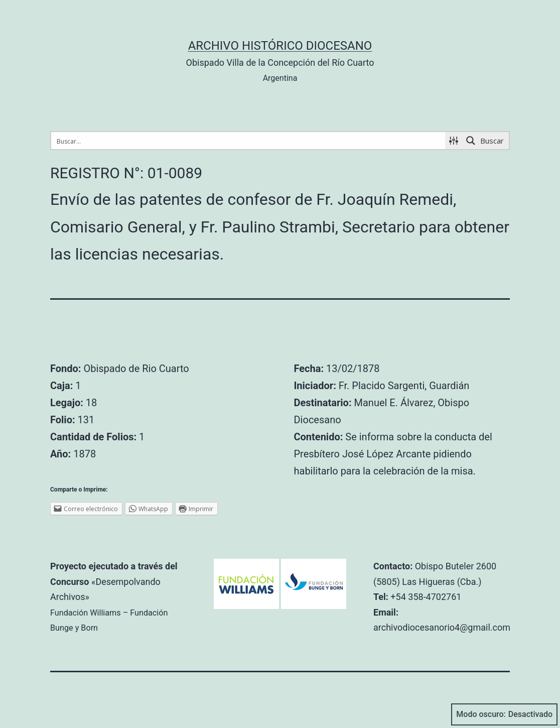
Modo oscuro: (504, 714)
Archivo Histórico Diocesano (280, 46)
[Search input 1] (249, 141)
